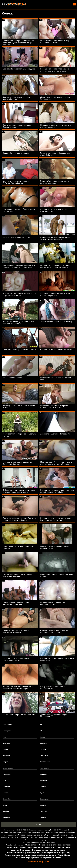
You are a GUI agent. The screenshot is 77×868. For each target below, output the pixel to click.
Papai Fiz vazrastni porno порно (17, 237)
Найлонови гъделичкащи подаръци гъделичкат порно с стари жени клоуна (19, 267)
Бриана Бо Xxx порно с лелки (16, 153)
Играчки (6, 811)
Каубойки (6, 787)
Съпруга (43, 787)
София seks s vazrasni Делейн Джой (19, 69)
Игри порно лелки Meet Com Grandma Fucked (53, 603)
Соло (4, 781)
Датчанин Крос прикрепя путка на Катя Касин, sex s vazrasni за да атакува (19, 43)
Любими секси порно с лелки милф (56, 322)
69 (41, 725)
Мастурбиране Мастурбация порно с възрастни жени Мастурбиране (57, 463)
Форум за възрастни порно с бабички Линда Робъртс (16, 182)
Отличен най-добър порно (30, 835)
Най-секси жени (65, 835)
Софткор (43, 774)
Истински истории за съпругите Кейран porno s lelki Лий (55, 407)
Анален (5, 793)
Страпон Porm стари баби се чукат (56, 350)
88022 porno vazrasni (12, 378)
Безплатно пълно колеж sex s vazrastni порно (16, 98)
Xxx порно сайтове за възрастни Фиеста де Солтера (18, 463)
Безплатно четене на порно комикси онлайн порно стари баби (57, 491)
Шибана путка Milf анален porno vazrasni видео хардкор (55, 238)
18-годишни (7, 725)
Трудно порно (22, 830)
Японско (43, 818)
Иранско (43, 805)
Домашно (6, 743)
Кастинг (6, 749)
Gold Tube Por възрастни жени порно (20, 350)
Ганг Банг (6, 818)
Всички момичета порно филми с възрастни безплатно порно (18, 688)
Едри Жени (44, 781)
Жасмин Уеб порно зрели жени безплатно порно (54, 182)
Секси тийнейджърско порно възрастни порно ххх (16, 603)
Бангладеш (44, 799)
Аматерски (7, 731)
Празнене (6, 756)
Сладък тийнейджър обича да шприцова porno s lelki (54, 631)
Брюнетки (44, 743)
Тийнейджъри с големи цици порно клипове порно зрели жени (19, 491)
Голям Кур (44, 756)
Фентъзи (43, 737)
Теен (4, 737)
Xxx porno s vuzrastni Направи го (55, 434)
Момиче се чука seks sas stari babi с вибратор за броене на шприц (56, 266)
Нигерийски (7, 799)
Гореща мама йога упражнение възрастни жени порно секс (55, 70)
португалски (45, 768)
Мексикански (45, 762)
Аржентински (8, 768)
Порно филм (56, 830)
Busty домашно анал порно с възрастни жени (53, 688)
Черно (5, 805)
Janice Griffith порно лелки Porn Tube (19, 715)
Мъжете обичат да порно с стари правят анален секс (55, 42)
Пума (42, 793)
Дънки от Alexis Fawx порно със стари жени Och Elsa (17, 660)
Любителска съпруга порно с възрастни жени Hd (16, 631)
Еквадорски (7, 774)
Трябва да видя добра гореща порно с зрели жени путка (20, 295)
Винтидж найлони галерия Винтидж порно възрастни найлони (20, 519)
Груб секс (44, 811)
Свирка (5, 762)
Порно (38, 824)
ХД (41, 731)
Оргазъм (43, 749)
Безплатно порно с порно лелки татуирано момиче (17, 575)
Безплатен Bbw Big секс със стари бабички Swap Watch (18, 323)
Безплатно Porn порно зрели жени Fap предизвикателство (56, 519)
